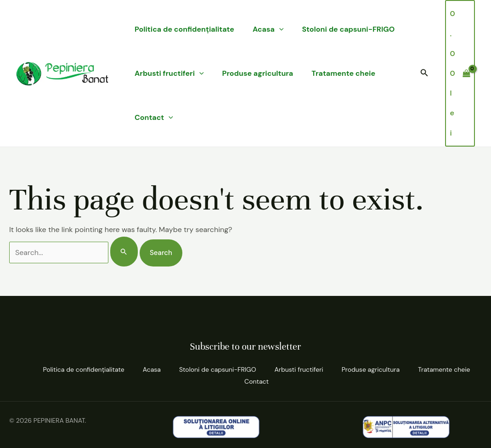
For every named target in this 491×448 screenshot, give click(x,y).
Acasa (268, 29)
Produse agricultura (258, 73)
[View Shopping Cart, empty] (460, 73)
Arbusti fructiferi (169, 74)
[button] (424, 73)
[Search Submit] (124, 252)
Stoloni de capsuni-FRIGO (348, 29)
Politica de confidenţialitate (184, 29)
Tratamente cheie (343, 73)
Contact (154, 118)
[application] (279, 29)
